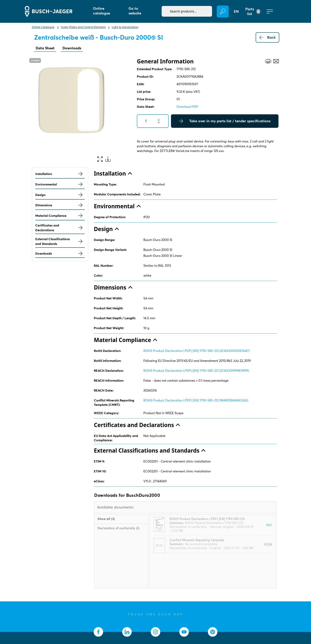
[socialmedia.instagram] (155, 632)
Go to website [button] (135, 11)
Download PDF (187, 107)
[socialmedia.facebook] (98, 632)
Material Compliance (60, 216)
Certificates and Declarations (60, 228)
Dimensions (60, 205)
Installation (60, 174)
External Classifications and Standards (60, 241)
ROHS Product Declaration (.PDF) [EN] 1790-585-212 (207, 519)
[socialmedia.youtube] (184, 632)
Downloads (72, 48)
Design (60, 195)
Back (267, 37)
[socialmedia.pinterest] (213, 632)
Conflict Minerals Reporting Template (197, 540)
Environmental (60, 184)
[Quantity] (153, 121)
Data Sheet (45, 48)
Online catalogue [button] (102, 11)
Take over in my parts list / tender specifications (225, 121)
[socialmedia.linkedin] (127, 632)
